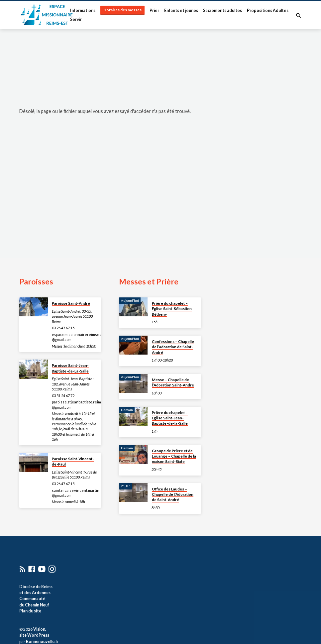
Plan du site (30, 611)
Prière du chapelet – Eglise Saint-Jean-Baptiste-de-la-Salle (170, 418)
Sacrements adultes (222, 10)
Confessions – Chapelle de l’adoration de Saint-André (173, 347)
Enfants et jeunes (181, 10)
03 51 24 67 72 (63, 396)
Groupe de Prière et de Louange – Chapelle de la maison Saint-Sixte (174, 456)
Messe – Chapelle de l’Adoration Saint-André (173, 382)
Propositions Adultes (268, 10)
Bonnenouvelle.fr (42, 642)
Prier (154, 10)
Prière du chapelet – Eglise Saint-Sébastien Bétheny (172, 309)
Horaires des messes (122, 10)
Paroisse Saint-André (71, 303)
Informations (83, 10)
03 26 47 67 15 (63, 328)
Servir (76, 19)
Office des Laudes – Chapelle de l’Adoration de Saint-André (173, 494)
